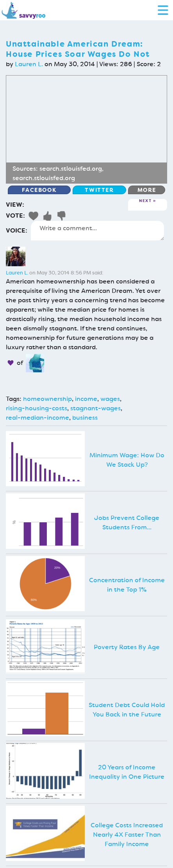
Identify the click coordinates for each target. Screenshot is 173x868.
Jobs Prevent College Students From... (127, 522)
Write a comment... (97, 231)
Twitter (99, 190)
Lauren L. (29, 64)
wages (110, 399)
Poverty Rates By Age (127, 647)
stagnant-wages (95, 408)
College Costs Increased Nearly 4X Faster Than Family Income (127, 835)
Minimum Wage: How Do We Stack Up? (127, 460)
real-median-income (37, 418)
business (85, 418)
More (147, 190)
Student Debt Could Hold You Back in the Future (127, 710)
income (86, 399)
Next (145, 201)
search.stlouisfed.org (71, 169)
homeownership (47, 399)
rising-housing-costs (37, 408)
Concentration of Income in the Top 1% (127, 585)
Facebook (39, 190)
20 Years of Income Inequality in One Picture (127, 772)
